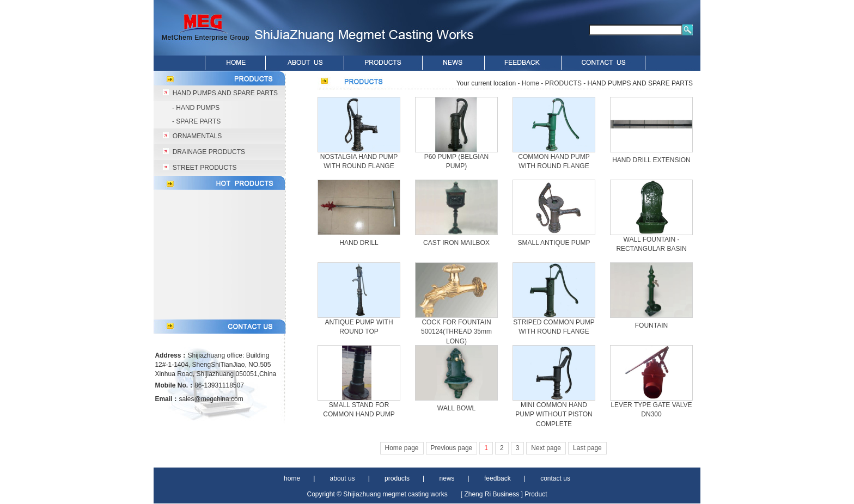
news (447, 478)
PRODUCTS (563, 83)
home (292, 478)
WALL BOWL (456, 408)
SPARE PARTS (198, 121)
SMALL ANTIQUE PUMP (554, 243)
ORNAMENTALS (197, 136)
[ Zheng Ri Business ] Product (504, 494)
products (397, 478)
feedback (498, 478)
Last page (587, 448)
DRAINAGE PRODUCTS (209, 152)
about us (343, 478)
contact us (555, 478)
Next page (546, 448)
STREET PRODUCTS (205, 168)
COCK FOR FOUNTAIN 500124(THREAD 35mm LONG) (456, 332)
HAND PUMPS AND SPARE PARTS (225, 93)
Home (530, 83)
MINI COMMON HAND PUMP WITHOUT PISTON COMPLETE (554, 414)
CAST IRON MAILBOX (456, 243)
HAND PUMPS (198, 108)
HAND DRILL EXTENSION (651, 160)
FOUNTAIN (651, 325)
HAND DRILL (359, 243)
